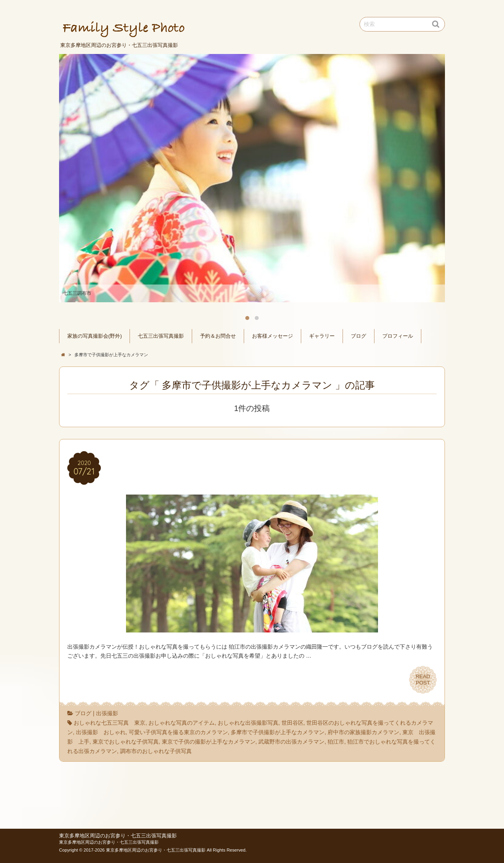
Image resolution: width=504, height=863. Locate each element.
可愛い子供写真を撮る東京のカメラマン (178, 732)
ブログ (359, 336)
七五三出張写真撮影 (161, 336)
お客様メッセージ (272, 336)
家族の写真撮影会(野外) (94, 336)
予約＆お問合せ (218, 336)
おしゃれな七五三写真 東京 (109, 723)
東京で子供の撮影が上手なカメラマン (209, 742)
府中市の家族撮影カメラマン (363, 732)
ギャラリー (322, 336)
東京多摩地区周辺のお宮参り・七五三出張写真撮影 (118, 836)
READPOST (423, 680)
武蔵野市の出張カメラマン (291, 742)
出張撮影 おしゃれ (101, 732)
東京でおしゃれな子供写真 (126, 742)
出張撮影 (107, 713)
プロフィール (398, 336)
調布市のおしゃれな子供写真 (156, 751)
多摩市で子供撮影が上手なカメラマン (278, 732)
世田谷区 (293, 723)
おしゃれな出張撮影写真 (248, 723)
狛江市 (336, 742)
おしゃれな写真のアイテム (182, 723)
